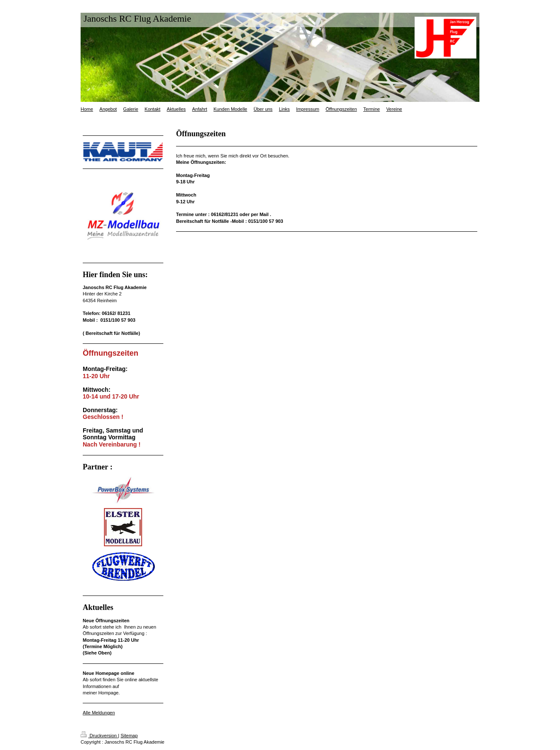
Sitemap (129, 736)
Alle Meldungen (99, 713)
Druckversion (99, 736)
